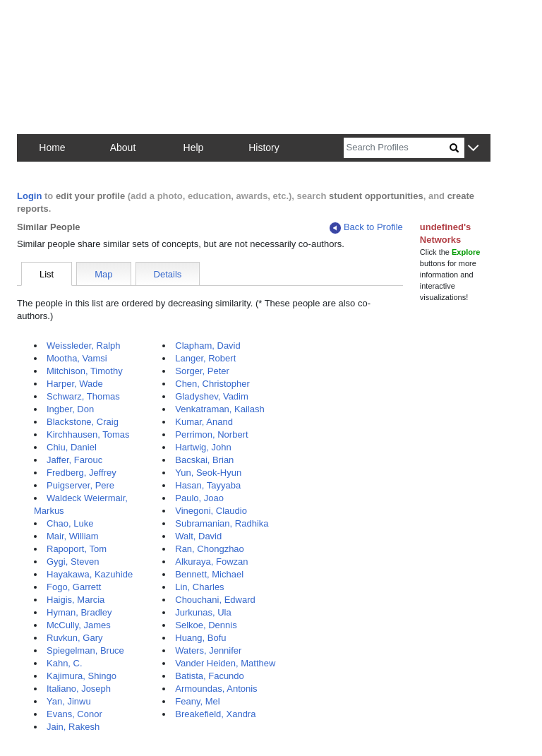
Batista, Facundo (210, 676)
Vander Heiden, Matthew (225, 663)
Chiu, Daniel (72, 447)
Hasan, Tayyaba (208, 485)
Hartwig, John (203, 447)
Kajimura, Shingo (82, 676)
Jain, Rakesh (73, 727)
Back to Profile (366, 228)
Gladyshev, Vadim (212, 396)
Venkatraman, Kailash (219, 409)
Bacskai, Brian (204, 460)
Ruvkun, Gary (74, 638)
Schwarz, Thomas (83, 396)
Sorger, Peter (202, 371)
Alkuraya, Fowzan (211, 562)
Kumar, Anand (204, 422)
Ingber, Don (70, 409)
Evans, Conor (74, 714)
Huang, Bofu (200, 638)
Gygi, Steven (73, 562)
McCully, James (79, 625)
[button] (473, 149)
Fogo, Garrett (74, 587)
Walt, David (198, 536)
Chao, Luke (70, 523)
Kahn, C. (65, 663)
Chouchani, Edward (215, 600)
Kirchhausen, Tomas (88, 434)
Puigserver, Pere (80, 485)
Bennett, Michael (209, 574)
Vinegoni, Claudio (211, 511)
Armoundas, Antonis (216, 689)
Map (103, 274)
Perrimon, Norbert (211, 434)
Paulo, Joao (199, 498)
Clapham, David (208, 346)
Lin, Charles (199, 587)
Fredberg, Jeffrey (82, 473)
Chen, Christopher (212, 384)
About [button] (123, 148)
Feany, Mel (197, 701)
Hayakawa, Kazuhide (90, 574)
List (47, 274)
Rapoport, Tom (77, 549)
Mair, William (73, 536)
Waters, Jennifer (208, 650)
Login (29, 196)
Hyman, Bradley (79, 612)
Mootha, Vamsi (77, 358)
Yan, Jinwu (69, 701)
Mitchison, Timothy (85, 371)
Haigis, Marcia (76, 600)
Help (194, 148)
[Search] (397, 148)
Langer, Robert (205, 358)
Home (52, 148)
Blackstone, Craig (83, 422)
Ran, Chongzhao (210, 549)
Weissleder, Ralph (84, 346)
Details (168, 274)
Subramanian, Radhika (222, 523)
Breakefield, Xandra (215, 714)
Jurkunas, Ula (203, 612)
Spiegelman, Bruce (85, 650)
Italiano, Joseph (79, 689)
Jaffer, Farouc (74, 460)
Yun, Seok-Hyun (208, 473)
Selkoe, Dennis (206, 625)
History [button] (264, 148)
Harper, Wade (75, 384)
